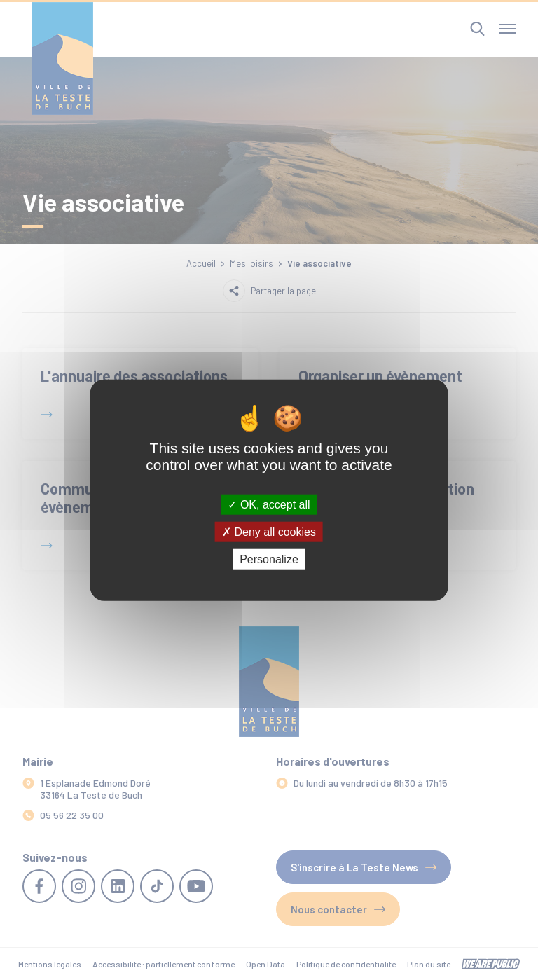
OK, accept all (269, 504)
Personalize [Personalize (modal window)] (269, 559)
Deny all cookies (269, 531)
